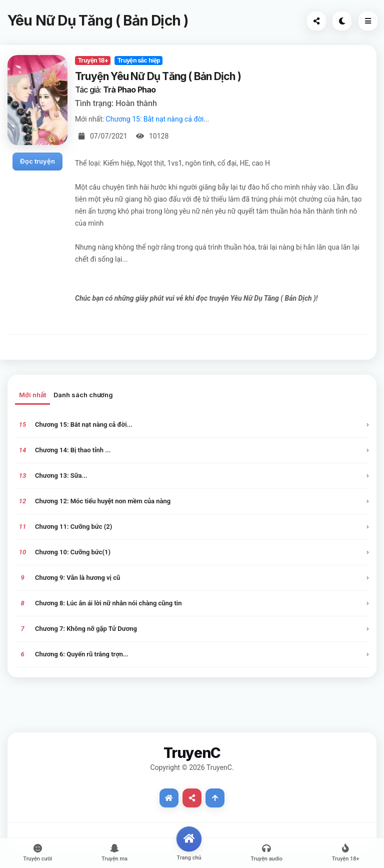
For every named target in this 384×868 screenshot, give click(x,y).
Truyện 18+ (93, 60)
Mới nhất (32, 395)
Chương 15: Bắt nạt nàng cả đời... (158, 119)
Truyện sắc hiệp (139, 60)
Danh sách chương (83, 395)
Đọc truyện (37, 161)
